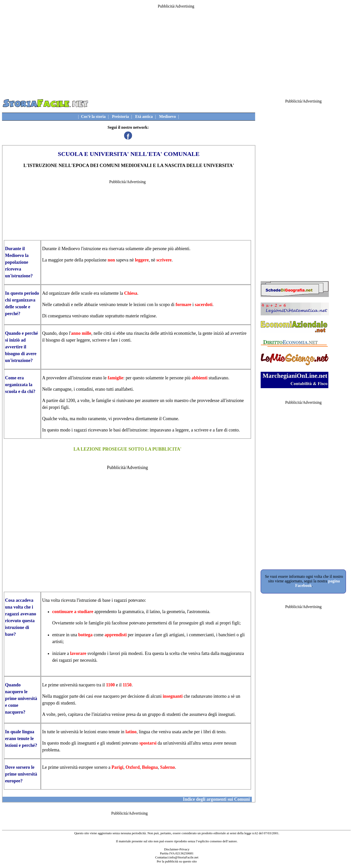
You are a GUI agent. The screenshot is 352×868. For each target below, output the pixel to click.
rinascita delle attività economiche (165, 333)
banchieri (227, 635)
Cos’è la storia (93, 116)
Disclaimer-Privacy (177, 849)
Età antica (144, 116)
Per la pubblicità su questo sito (177, 861)
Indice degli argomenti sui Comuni (216, 799)
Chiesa (131, 293)
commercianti (201, 635)
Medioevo (167, 116)
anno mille (81, 333)
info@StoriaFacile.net (184, 857)
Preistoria (120, 116)
